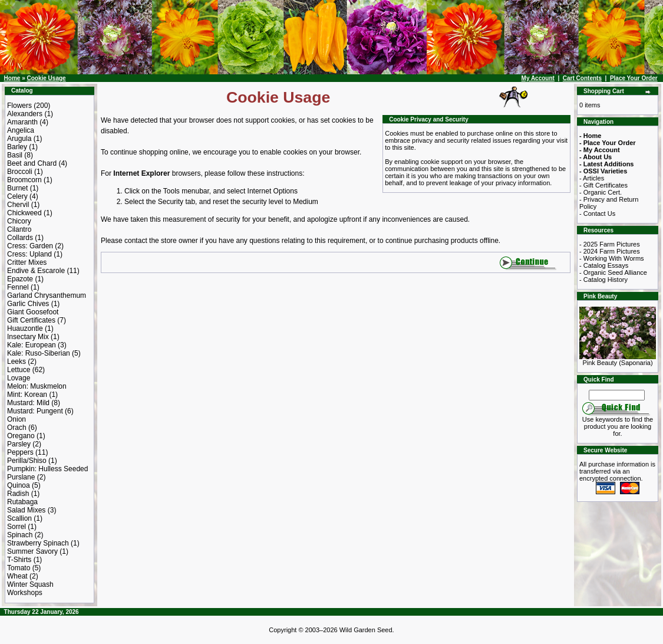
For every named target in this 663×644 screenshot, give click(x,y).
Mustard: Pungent (35, 411)
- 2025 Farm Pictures (610, 244)
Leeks (17, 362)
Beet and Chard (32, 163)
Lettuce (19, 370)
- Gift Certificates (603, 185)
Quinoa (19, 485)
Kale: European (32, 345)
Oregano (21, 436)
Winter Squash (30, 584)
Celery (17, 196)
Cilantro (19, 229)
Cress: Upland (29, 254)
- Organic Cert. (601, 192)
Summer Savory (32, 551)
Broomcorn (24, 180)
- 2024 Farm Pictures (610, 251)
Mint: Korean (27, 395)
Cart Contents (582, 78)
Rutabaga (22, 502)
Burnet (17, 188)
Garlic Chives (28, 304)
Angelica (21, 130)
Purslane (21, 477)
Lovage (19, 378)
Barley (17, 147)
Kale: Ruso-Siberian (39, 353)
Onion (17, 419)
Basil (15, 155)
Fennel (18, 287)
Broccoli (20, 172)
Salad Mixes (26, 510)
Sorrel (17, 527)
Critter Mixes (27, 262)
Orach (17, 428)
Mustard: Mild (28, 403)
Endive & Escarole (36, 271)
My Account (538, 78)
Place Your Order (634, 78)
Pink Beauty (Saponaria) (618, 360)
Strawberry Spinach (38, 543)
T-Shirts (19, 560)
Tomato (19, 568)
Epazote (20, 279)
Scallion (19, 518)
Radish (18, 494)
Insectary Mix (28, 337)
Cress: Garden (30, 246)
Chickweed (24, 213)
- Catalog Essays (604, 265)
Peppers (20, 452)
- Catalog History (603, 280)
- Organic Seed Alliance (613, 272)
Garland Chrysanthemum (47, 295)
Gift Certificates (31, 320)
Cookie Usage (46, 78)
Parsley (19, 444)
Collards (20, 238)
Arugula (19, 139)
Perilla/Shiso (27, 461)
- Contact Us (597, 213)
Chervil (18, 205)
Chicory (19, 221)
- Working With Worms (612, 258)
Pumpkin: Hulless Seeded (47, 469)
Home (12, 78)
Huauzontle (25, 328)
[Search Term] (617, 395)
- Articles (592, 178)
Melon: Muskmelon (37, 386)
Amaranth (22, 122)
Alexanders (25, 114)
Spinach (20, 535)
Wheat (17, 576)
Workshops (25, 593)
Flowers (19, 106)
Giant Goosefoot (33, 312)
